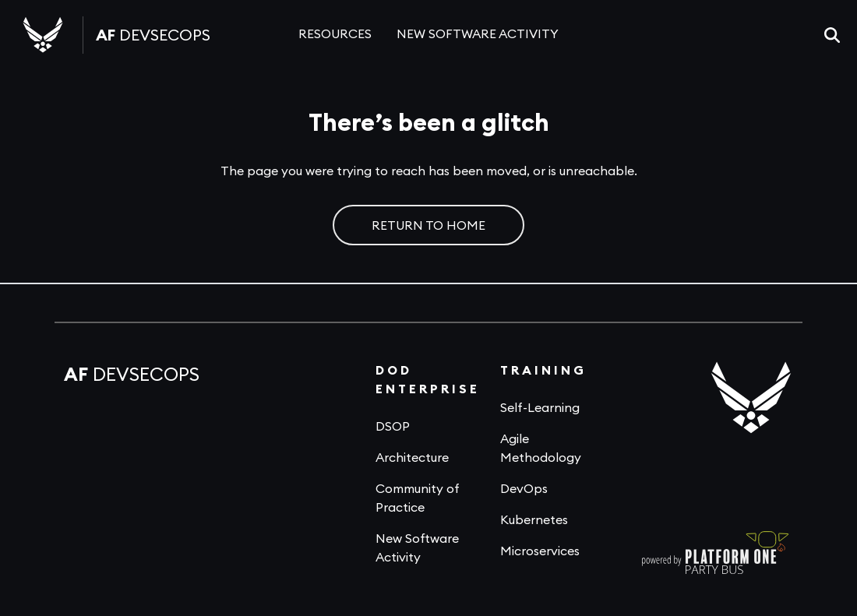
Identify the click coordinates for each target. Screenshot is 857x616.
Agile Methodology (541, 448)
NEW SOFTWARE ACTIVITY (478, 33)
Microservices (540, 551)
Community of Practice (418, 498)
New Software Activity (417, 547)
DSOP (393, 426)
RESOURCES (335, 33)
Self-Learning (540, 407)
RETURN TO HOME (428, 225)
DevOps (524, 488)
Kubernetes (534, 519)
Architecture (412, 457)
